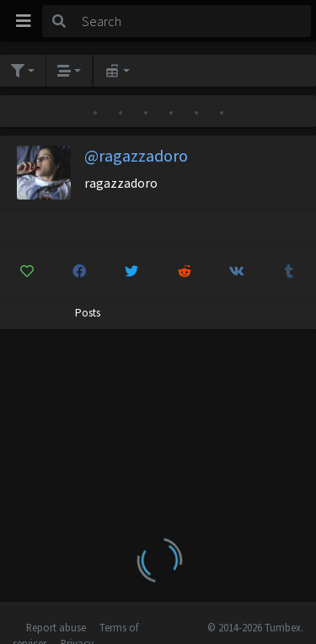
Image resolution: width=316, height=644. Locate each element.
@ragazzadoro (136, 155)
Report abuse (56, 627)
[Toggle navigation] (24, 21)
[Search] (193, 21)
